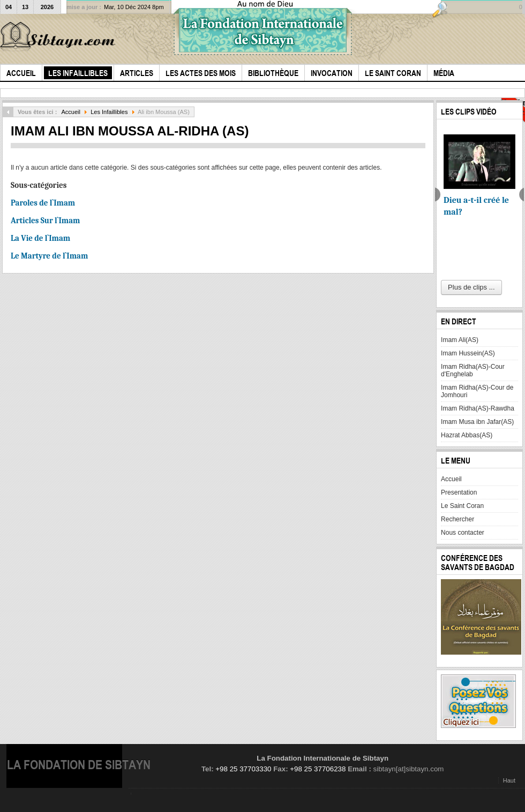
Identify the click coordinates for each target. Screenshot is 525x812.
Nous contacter (463, 533)
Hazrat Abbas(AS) (467, 435)
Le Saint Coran (462, 506)
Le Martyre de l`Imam (49, 256)
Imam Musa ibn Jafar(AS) (477, 422)
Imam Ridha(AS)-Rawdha (478, 408)
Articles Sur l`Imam (45, 221)
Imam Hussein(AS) (468, 353)
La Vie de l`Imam (40, 238)
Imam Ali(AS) (460, 340)
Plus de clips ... (471, 287)
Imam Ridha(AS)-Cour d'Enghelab (473, 370)
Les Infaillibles (109, 112)
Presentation (459, 492)
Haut (509, 780)
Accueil (71, 112)
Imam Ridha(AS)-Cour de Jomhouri (477, 391)
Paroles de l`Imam (43, 203)
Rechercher (457, 519)
